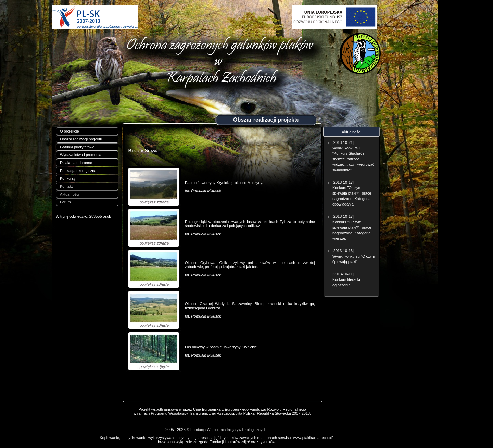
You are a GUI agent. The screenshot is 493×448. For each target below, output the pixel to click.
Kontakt (66, 186)
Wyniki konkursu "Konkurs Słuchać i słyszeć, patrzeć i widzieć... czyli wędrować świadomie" (353, 159)
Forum (65, 202)
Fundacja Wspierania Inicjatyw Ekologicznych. (229, 430)
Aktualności (69, 194)
